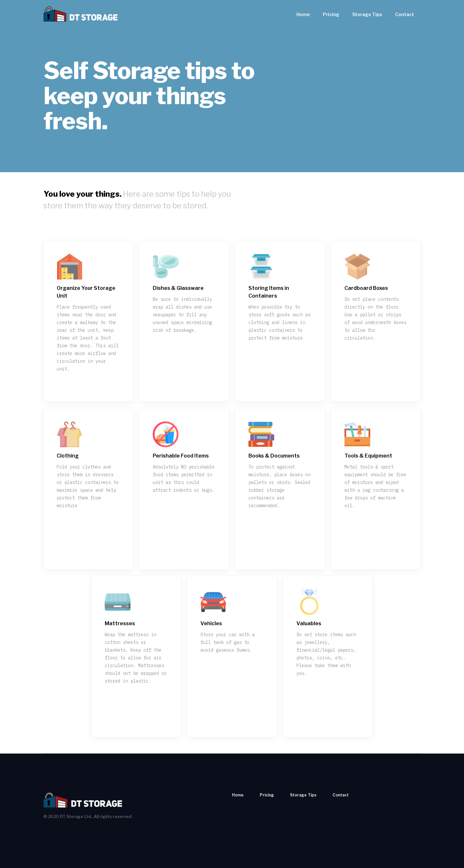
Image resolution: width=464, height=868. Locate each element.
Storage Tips (367, 14)
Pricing (331, 14)
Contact (405, 14)
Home (303, 14)
